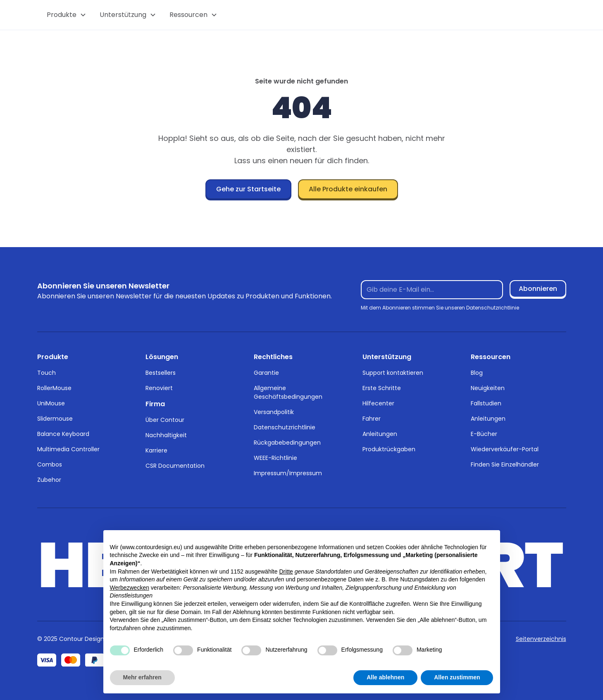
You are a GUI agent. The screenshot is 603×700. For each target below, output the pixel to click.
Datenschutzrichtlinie (285, 427)
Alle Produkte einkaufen (348, 189)
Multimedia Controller (68, 449)
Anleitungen (380, 434)
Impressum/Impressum (288, 473)
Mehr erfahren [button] (142, 677)
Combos (50, 464)
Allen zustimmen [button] (457, 677)
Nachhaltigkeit (166, 435)
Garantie (266, 373)
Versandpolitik (274, 412)
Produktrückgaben (389, 449)
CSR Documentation (175, 466)
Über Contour (165, 420)
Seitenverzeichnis (541, 639)
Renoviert (159, 388)
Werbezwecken (130, 588)
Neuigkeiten (488, 388)
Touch (46, 373)
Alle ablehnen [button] (385, 677)
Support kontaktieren (393, 373)
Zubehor (49, 480)
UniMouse (51, 403)
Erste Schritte (382, 388)
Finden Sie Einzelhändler (505, 464)
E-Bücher (484, 434)
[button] (67, 15)
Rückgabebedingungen (287, 443)
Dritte (286, 571)
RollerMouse (54, 388)
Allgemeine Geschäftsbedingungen (288, 392)
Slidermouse (55, 419)
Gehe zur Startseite (248, 189)
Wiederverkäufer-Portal (505, 449)
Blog (477, 373)
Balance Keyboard (63, 434)
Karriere (156, 450)
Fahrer (372, 419)
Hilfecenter (378, 403)
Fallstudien (486, 403)
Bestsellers (161, 373)
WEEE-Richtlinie (275, 458)
